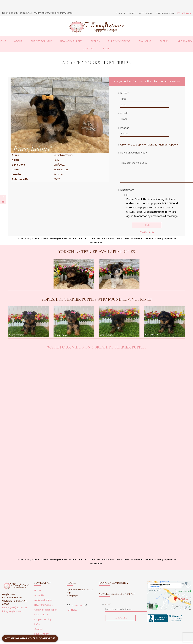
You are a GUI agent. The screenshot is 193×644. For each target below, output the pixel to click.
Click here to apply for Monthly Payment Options (149, 145)
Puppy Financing (43, 619)
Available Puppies (43, 600)
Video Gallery (146, 13)
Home (38, 590)
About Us (39, 595)
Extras (164, 41)
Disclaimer (127, 190)
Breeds (95, 41)
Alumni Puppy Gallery (126, 13)
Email (124, 113)
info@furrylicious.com (14, 611)
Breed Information (165, 13)
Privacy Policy (147, 232)
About (18, 41)
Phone (125, 128)
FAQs (37, 624)
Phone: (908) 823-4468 (15, 608)
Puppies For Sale (41, 41)
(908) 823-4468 (183, 13)
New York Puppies (71, 41)
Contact (89, 49)
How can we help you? (134, 153)
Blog (106, 49)
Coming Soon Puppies (46, 610)
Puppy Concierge (119, 41)
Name (124, 93)
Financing (145, 41)
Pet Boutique (41, 615)
